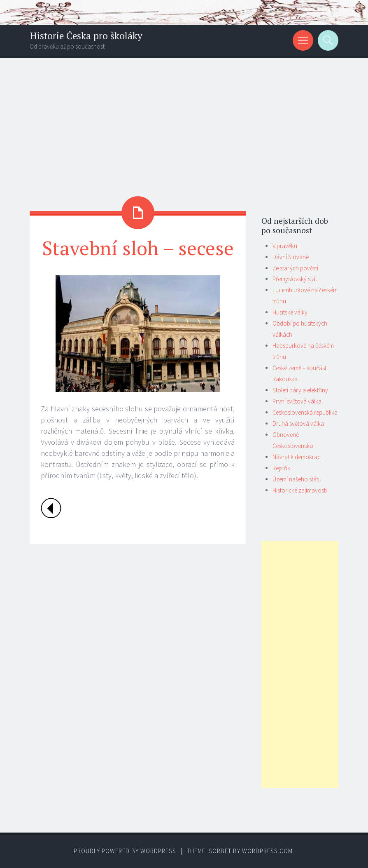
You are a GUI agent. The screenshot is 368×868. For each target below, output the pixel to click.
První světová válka (297, 401)
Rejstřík (281, 468)
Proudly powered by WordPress (125, 851)
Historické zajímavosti (300, 490)
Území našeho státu (297, 479)
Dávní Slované (291, 257)
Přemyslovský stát (295, 279)
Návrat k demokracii (298, 457)
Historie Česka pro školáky (86, 36)
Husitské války (290, 312)
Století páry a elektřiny (300, 390)
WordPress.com (267, 851)
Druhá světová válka (298, 423)
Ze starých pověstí (295, 268)
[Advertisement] (184, 120)
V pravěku (285, 246)
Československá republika (305, 412)
